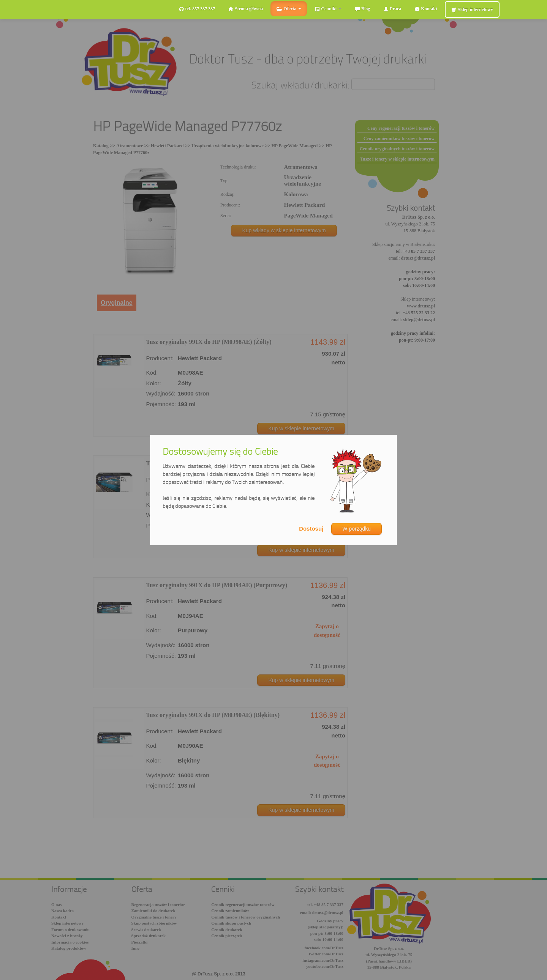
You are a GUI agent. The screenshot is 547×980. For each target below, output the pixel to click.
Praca (392, 9)
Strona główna (246, 9)
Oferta (289, 9)
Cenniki (328, 9)
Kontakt (426, 9)
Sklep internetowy (472, 10)
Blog (362, 9)
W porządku (356, 529)
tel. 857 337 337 (197, 9)
